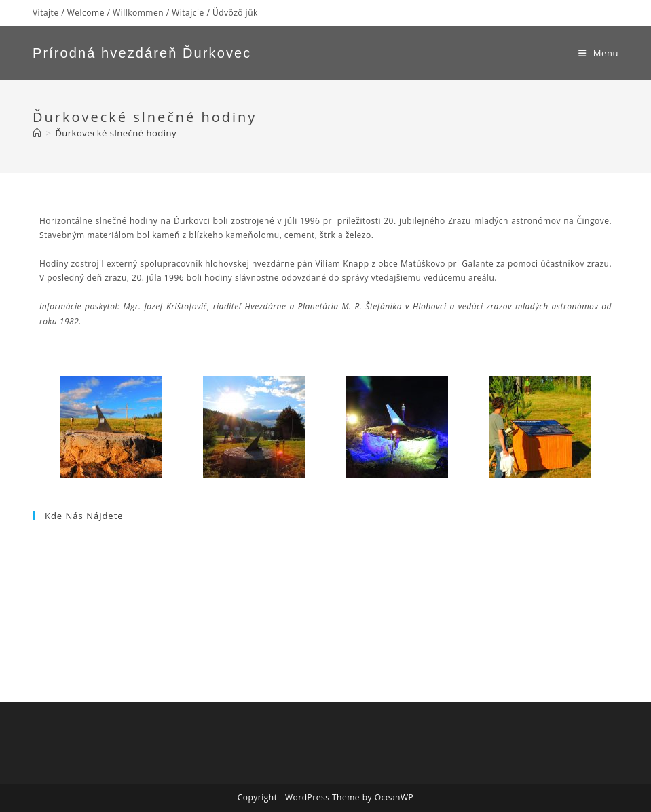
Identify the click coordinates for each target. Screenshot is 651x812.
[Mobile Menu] (598, 53)
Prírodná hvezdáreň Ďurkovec (142, 53)
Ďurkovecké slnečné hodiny (116, 133)
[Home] (37, 133)
